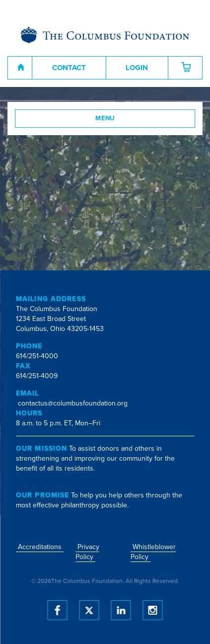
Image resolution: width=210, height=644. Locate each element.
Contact (69, 68)
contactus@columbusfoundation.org (73, 403)
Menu (105, 118)
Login (137, 68)
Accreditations (40, 547)
